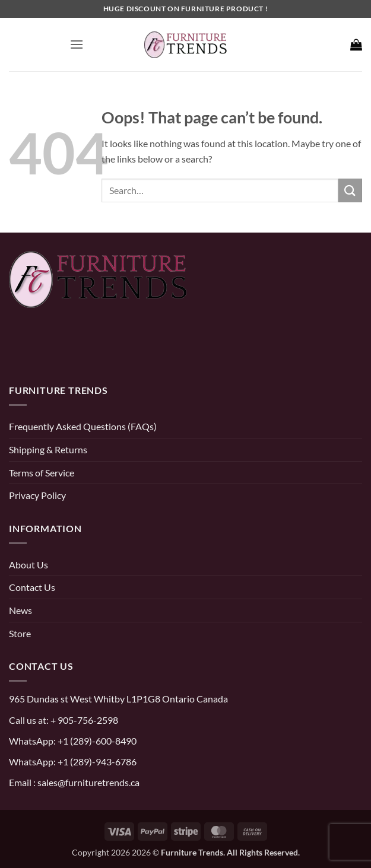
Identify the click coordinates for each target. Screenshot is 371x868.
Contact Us (32, 587)
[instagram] (46, 350)
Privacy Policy (37, 495)
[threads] (84, 350)
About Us (28, 565)
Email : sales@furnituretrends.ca (74, 782)
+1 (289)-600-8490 (96, 741)
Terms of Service (42, 473)
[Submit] (350, 190)
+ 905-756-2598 (83, 720)
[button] (77, 44)
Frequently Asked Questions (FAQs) (83, 426)
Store (20, 633)
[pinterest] (21, 350)
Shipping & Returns (48, 449)
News (20, 610)
